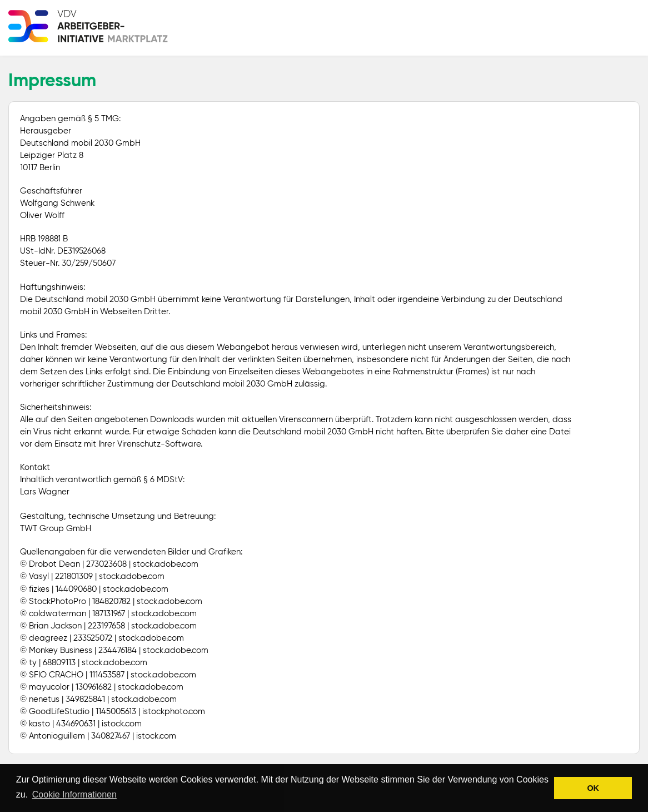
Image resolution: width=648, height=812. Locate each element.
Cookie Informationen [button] (74, 794)
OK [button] (593, 788)
